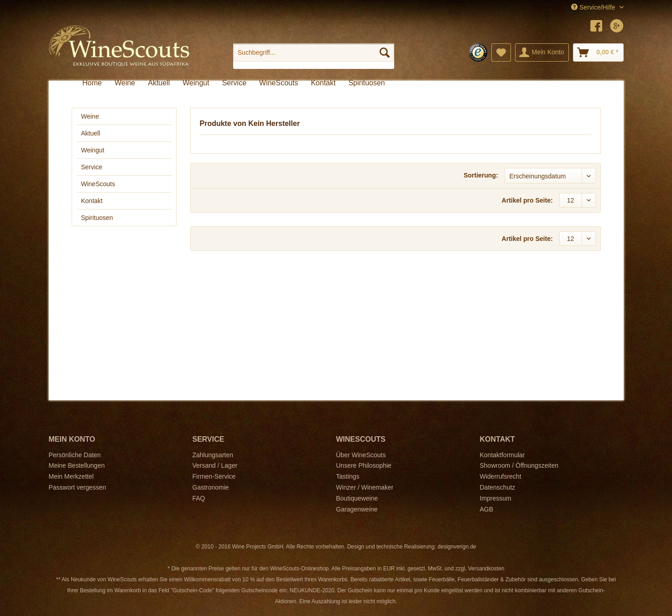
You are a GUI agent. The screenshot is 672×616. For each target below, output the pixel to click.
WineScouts (98, 184)
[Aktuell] (159, 83)
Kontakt (92, 201)
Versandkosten (486, 569)
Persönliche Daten (75, 455)
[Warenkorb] (598, 52)
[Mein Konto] (542, 52)
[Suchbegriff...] (314, 52)
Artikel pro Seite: (527, 200)
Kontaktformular (503, 455)
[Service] (234, 83)
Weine (90, 116)
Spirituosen (97, 218)
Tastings (348, 476)
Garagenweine (357, 509)
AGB (487, 509)
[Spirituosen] (367, 83)
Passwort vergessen (78, 487)
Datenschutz (498, 487)
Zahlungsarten (213, 455)
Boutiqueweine (357, 498)
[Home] (92, 83)
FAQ (199, 498)
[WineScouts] (279, 83)
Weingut (93, 150)
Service (92, 167)
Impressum (496, 498)
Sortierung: (481, 175)
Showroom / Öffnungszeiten (519, 465)
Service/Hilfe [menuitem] (594, 7)
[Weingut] (196, 83)
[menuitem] (314, 56)
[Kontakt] (323, 83)
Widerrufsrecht (501, 476)
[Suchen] (385, 52)
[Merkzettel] (501, 52)
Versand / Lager (215, 465)
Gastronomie (211, 487)
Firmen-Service (214, 476)
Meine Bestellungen (77, 465)
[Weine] (125, 83)
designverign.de (457, 547)
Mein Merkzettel (71, 476)
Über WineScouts (361, 455)
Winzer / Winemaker (365, 487)
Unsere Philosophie (364, 465)
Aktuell (91, 133)
